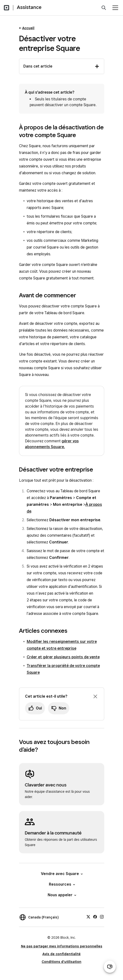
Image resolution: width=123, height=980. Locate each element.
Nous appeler (62, 895)
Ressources (62, 884)
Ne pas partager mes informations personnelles (62, 946)
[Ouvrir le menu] (115, 8)
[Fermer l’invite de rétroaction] (95, 696)
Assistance (29, 7)
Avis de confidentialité (61, 954)
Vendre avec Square (61, 874)
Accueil (28, 28)
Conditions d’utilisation (61, 962)
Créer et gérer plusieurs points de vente (63, 657)
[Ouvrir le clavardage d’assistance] (110, 967)
